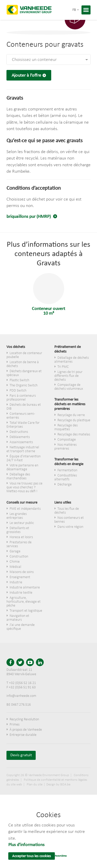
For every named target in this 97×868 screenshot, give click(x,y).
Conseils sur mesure (22, 503)
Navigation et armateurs (18, 618)
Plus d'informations (26, 845)
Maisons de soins (22, 572)
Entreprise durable (23, 735)
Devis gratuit (21, 755)
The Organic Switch (24, 385)
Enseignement (20, 577)
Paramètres (61, 856)
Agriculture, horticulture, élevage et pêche (24, 602)
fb (76, 10)
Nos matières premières (65, 447)
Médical (15, 567)
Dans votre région (70, 527)
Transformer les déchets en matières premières (70, 404)
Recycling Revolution (24, 719)
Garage (15, 551)
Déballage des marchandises (18, 476)
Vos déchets (16, 347)
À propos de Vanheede (26, 730)
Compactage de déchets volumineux (69, 387)
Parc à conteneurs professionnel (21, 398)
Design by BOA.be (58, 785)
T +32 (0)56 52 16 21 (21, 683)
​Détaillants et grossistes (18, 530)
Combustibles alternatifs (66, 477)
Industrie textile (21, 593)
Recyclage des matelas (74, 435)
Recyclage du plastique (74, 420)
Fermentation (67, 470)
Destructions (19, 432)
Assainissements (21, 442)
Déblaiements (20, 437)
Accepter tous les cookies (32, 856)
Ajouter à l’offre (26, 75)
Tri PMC (63, 367)
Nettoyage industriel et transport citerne (23, 449)
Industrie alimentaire (25, 588)
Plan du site (35, 785)
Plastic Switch (19, 380)
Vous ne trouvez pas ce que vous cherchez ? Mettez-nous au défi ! (24, 487)
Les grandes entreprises (17, 516)
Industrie (16, 582)
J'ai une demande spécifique (21, 627)
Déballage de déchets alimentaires (72, 360)
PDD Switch (18, 391)
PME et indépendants (25, 509)
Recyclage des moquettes (66, 427)
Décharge (65, 485)
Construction (19, 557)
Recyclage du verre (71, 415)
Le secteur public (22, 523)
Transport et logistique (26, 611)
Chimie (15, 562)
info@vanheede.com (21, 696)
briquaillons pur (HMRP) (29, 217)
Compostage (67, 440)
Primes (14, 725)
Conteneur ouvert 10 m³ (48, 294)
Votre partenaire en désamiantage (22, 467)
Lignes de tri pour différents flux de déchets (68, 376)
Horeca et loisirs (21, 537)
